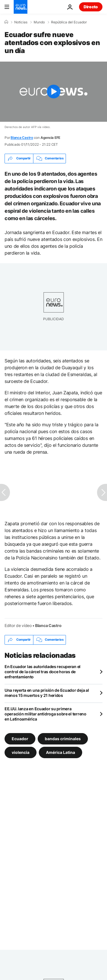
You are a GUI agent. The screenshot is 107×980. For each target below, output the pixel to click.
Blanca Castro (22, 138)
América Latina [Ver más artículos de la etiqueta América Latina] (60, 752)
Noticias (21, 22)
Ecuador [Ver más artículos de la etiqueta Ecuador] (20, 738)
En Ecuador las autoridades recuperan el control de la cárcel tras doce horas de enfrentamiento (43, 672)
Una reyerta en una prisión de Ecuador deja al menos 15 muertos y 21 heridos (47, 693)
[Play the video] (53, 92)
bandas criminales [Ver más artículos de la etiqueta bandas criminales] (63, 738)
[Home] (6, 22)
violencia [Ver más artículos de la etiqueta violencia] (21, 752)
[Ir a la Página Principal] (21, 7)
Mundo (39, 22)
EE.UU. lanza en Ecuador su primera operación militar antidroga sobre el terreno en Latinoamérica (46, 714)
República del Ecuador (69, 22)
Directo (91, 7)
